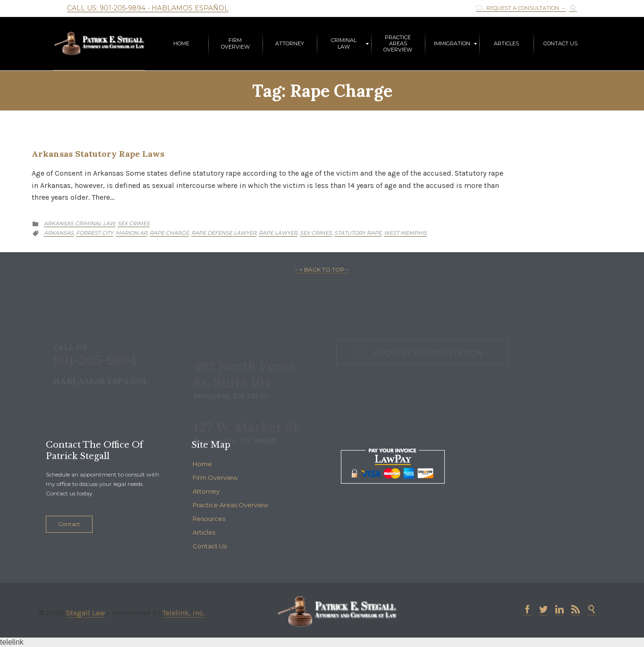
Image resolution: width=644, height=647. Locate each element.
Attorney (206, 491)
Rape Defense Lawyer (224, 233)
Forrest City (95, 233)
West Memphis (405, 233)
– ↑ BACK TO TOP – (322, 269)
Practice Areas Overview (230, 505)
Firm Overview (215, 477)
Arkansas (59, 233)
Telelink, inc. (183, 613)
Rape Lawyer (278, 233)
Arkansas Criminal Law (80, 223)
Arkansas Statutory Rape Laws (98, 154)
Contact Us (210, 546)
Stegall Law (86, 613)
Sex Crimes (134, 223)
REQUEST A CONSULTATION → (521, 8)
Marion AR (131, 233)
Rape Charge (169, 233)
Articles (204, 532)
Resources (209, 519)
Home (202, 464)
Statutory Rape (358, 233)
